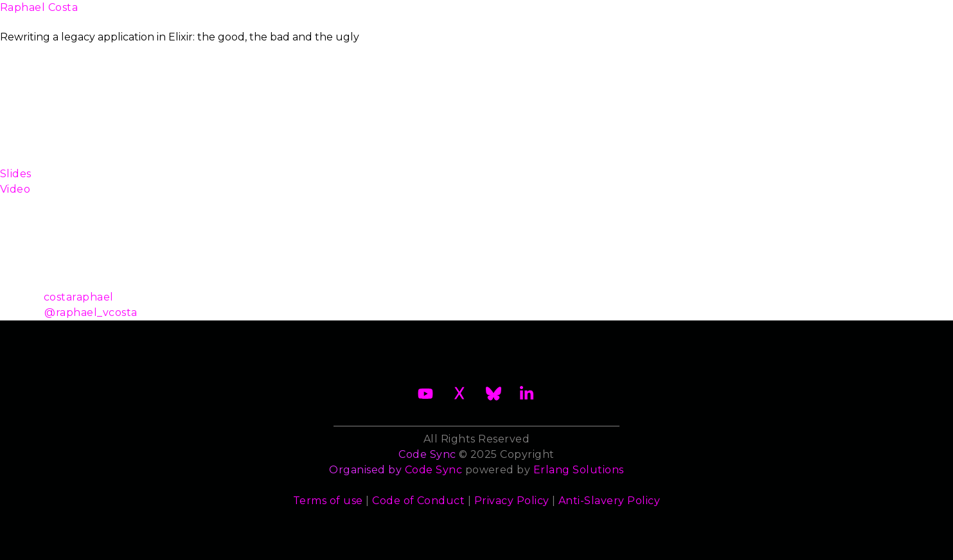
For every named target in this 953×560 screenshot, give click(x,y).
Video (15, 189)
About (153, 15)
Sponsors (675, 15)
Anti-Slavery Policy (609, 501)
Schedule (465, 15)
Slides (16, 174)
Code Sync (433, 470)
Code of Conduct (418, 501)
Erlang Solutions (579, 470)
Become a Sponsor (365, 15)
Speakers (538, 15)
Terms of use (328, 501)
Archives (815, 15)
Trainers (606, 15)
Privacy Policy (512, 501)
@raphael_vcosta (91, 312)
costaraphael (79, 297)
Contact (744, 15)
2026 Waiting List (244, 15)
